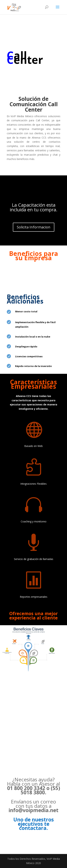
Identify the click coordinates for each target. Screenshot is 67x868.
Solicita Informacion (34, 227)
